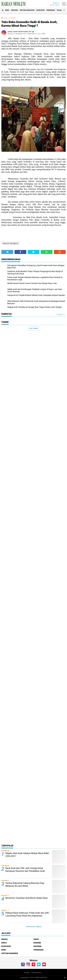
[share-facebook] (20, 252)
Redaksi (27, 973)
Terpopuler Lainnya (33, 927)
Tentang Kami (36, 973)
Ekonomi (15, 10)
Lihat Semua (33, 328)
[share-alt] (7, 252)
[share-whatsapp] (47, 252)
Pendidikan (51, 10)
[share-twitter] (34, 252)
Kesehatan (40, 10)
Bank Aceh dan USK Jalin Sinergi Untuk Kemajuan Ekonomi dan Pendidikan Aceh (25, 870)
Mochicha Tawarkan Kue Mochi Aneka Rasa (27, 898)
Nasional (38, 946)
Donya (4, 943)
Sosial (59, 10)
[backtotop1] (65, 978)
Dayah (36, 939)
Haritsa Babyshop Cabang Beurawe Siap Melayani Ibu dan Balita (25, 884)
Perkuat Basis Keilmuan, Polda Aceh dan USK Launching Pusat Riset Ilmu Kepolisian (27, 914)
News (7, 10)
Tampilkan (60, 314)
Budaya (4, 939)
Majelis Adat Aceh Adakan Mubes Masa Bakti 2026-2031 (27, 855)
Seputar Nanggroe (27, 10)
